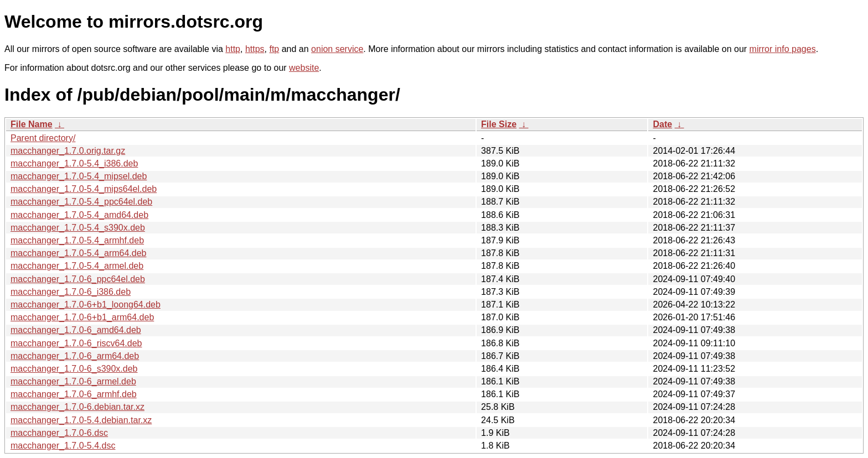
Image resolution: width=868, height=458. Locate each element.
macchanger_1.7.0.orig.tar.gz (68, 151)
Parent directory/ (43, 138)
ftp (274, 49)
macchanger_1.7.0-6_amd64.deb (76, 330)
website (304, 68)
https (255, 49)
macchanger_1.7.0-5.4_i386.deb (74, 163)
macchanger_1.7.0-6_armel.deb (73, 381)
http (233, 49)
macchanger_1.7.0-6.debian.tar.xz (77, 407)
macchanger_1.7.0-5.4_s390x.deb (78, 228)
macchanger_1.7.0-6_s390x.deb (74, 369)
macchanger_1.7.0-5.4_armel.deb (77, 266)
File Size (499, 124)
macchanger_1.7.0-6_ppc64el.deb (78, 279)
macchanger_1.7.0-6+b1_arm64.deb (82, 317)
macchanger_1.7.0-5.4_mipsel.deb (79, 176)
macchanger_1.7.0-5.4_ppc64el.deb (81, 202)
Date (662, 124)
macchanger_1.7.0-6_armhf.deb (74, 394)
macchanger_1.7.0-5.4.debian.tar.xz (81, 420)
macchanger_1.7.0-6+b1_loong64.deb (86, 305)
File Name (32, 124)
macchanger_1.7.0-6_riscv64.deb (76, 343)
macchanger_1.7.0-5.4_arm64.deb (79, 253)
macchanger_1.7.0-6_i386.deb (71, 292)
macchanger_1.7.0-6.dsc (59, 433)
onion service (337, 49)
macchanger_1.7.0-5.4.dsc (63, 446)
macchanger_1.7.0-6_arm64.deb (75, 356)
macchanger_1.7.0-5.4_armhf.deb (77, 240)
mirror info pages (783, 49)
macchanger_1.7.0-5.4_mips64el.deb (84, 189)
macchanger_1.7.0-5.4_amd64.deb (79, 215)
